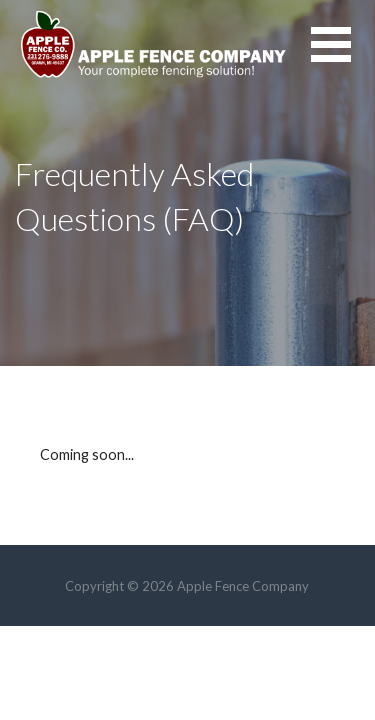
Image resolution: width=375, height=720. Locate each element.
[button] (343, 56)
